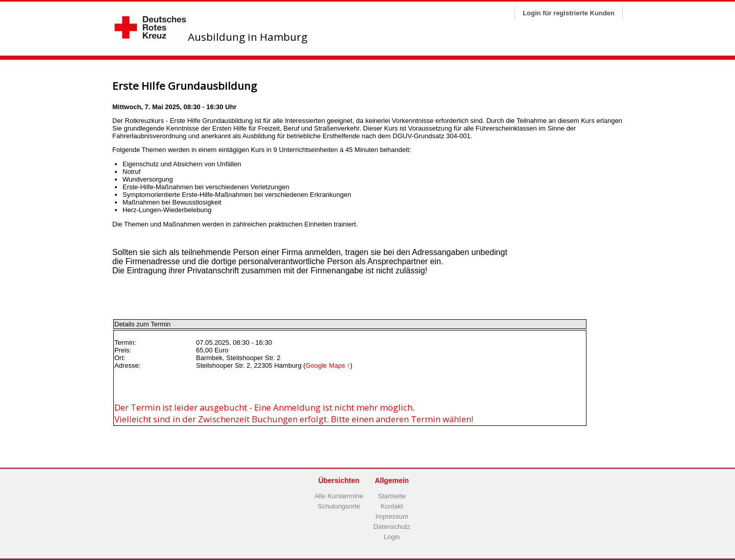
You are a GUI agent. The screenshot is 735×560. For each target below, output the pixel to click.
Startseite (392, 496)
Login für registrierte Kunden (569, 13)
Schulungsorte (339, 506)
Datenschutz (392, 527)
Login (392, 537)
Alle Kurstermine (339, 496)
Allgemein (392, 480)
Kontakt (392, 506)
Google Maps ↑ (328, 365)
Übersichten (339, 480)
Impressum (392, 516)
